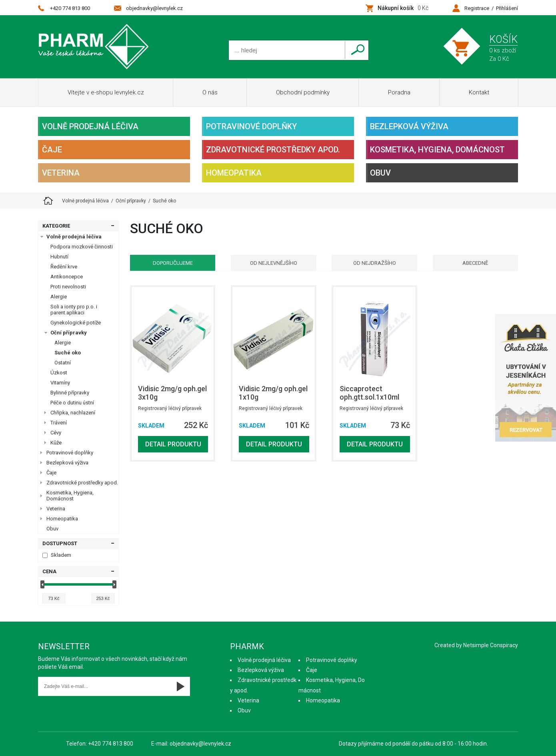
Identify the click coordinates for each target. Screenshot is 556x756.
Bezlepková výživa (409, 126)
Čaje (52, 150)
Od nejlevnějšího (274, 263)
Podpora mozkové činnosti (82, 247)
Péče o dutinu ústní (72, 403)
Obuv (380, 173)
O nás (210, 92)
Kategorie (56, 226)
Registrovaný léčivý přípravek (170, 408)
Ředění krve (64, 267)
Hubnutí (59, 257)
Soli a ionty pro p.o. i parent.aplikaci (74, 310)
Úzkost (59, 373)
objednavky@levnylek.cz (154, 8)
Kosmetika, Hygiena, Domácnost (437, 150)
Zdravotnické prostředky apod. (273, 150)
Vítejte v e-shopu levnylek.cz (106, 92)
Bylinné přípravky (70, 393)
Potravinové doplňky (251, 126)
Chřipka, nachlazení (73, 413)
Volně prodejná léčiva (90, 126)
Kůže (56, 443)
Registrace (477, 8)
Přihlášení (507, 8)
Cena (49, 571)
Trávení (59, 423)
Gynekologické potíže (76, 323)
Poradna (399, 92)
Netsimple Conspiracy (491, 645)
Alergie (59, 297)
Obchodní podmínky (303, 92)
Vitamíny (60, 383)
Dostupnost (60, 543)
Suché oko (68, 353)
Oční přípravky (69, 333)
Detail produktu (173, 444)
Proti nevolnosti (68, 287)
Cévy (56, 433)
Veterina (61, 173)
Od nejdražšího (375, 263)
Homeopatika (234, 173)
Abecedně (475, 263)
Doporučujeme (173, 263)
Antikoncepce (67, 277)
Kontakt (479, 92)
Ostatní (63, 363)
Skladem (57, 555)
